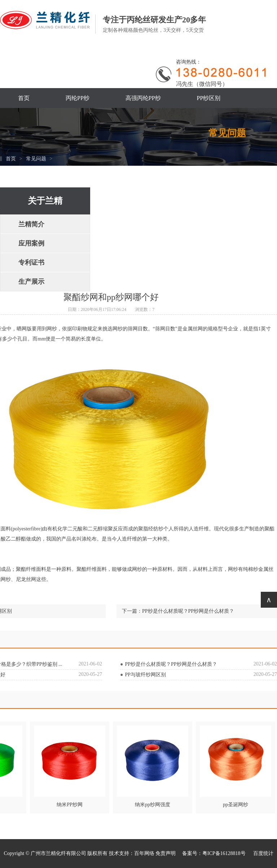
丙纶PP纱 (78, 98)
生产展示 (31, 282)
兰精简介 (31, 224)
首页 (24, 98)
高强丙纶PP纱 (143, 98)
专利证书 (31, 262)
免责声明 (166, 853)
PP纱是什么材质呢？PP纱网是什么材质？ (188, 611)
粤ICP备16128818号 (225, 853)
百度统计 (263, 853)
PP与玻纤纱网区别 (145, 675)
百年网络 (144, 853)
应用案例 (31, 243)
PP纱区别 (209, 98)
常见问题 (36, 159)
